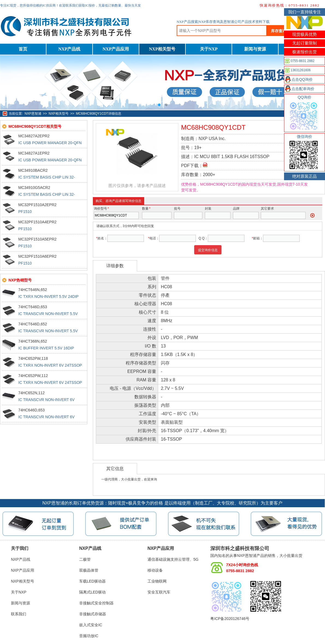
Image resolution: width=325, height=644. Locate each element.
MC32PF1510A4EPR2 (37, 222)
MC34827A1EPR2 (34, 153)
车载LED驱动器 (92, 581)
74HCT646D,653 (33, 307)
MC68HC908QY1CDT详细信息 (99, 114)
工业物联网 (157, 581)
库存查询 (279, 31)
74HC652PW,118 (33, 358)
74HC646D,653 (32, 410)
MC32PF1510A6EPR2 (37, 256)
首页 (23, 49)
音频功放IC (89, 636)
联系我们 (19, 614)
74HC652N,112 (32, 393)
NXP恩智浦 (33, 114)
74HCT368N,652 (33, 341)
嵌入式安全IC (91, 625)
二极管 (85, 559)
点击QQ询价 (302, 79)
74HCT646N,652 (33, 290)
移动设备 (155, 570)
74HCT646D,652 (33, 324)
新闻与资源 (255, 49)
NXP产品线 (70, 49)
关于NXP (209, 49)
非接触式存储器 (93, 614)
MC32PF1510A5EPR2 (37, 239)
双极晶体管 (89, 570)
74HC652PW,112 (33, 376)
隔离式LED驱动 (92, 592)
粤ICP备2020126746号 (230, 619)
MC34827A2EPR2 (34, 136)
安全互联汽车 (159, 592)
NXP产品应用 (116, 49)
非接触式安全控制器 (96, 603)
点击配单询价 (303, 89)
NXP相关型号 (162, 49)
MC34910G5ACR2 (34, 188)
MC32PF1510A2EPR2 (37, 205)
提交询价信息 (208, 250)
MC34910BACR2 (33, 170)
